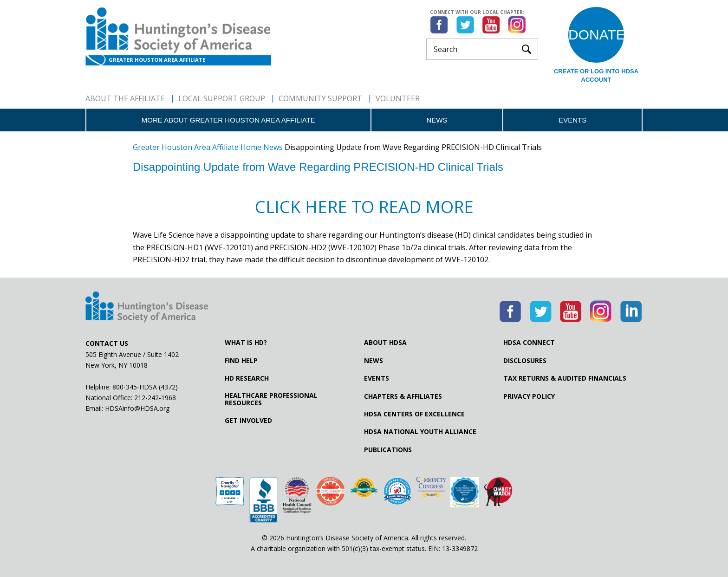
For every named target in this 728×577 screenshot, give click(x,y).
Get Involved (248, 421)
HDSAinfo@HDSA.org (137, 408)
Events (572, 120)
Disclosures (525, 361)
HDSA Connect (529, 343)
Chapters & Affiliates (403, 396)
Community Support (320, 98)
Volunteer (398, 98)
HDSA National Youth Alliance (420, 432)
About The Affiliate (125, 98)
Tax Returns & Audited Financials (565, 378)
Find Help (241, 361)
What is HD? (246, 343)
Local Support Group (222, 98)
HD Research (247, 378)
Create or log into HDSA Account (596, 75)
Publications (388, 450)
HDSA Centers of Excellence (414, 414)
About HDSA (385, 343)
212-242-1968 (155, 398)
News (437, 120)
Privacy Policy (529, 396)
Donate (596, 35)
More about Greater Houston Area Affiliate (228, 120)
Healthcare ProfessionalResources (271, 399)
